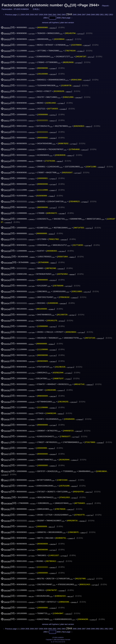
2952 (106, 15)
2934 (23, 15)
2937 (36, 15)
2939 (45, 15)
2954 (45, 18)
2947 (84, 15)
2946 (79, 15)
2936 (32, 15)
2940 (50, 15)
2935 (27, 15)
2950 (97, 15)
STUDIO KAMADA (21, 9)
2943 (64, 15)
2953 (111, 15)
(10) (8, 27)
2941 (54, 15)
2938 (41, 15)
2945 (75, 15)
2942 (59, 15)
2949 (93, 15)
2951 (102, 15)
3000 (59, 18)
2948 (88, 15)
